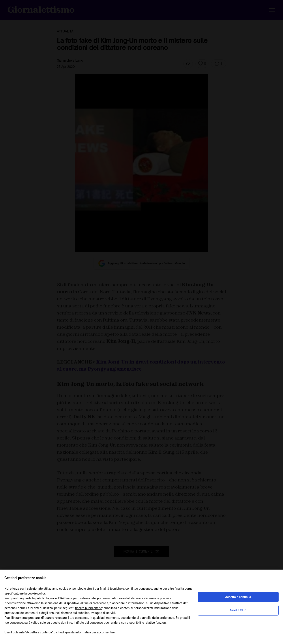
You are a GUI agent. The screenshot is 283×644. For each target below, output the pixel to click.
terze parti (72, 598)
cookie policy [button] (37, 593)
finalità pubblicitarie (88, 608)
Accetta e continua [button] (238, 597)
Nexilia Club (238, 610)
